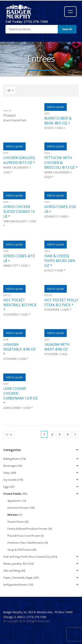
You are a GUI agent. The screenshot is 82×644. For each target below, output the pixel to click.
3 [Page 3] (60, 434)
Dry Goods (10, 480)
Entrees (12, 515)
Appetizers (14, 501)
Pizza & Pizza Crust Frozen (24, 536)
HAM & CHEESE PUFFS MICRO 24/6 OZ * (60, 261)
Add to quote (56, 107)
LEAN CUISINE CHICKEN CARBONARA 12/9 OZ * (20, 396)
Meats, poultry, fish (15, 564)
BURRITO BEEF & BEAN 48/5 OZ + (58, 121)
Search (67, 29)
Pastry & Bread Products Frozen (27, 529)
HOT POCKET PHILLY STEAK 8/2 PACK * (61, 302)
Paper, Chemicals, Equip (18, 578)
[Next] (75, 434)
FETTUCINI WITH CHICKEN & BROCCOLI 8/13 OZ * (61, 163)
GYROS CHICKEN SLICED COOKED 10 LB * (19, 212)
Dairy (6, 473)
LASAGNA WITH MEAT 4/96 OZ (57, 347)
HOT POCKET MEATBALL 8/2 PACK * (20, 305)
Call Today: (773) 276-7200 (27, 21)
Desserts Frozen (18, 508)
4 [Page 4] (68, 434)
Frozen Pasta (16, 522)
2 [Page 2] (52, 434)
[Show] (11, 90)
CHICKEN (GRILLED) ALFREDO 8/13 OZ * (19, 160)
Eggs (6, 487)
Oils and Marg (12, 571)
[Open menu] (70, 12)
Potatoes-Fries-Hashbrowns (25, 543)
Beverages (10, 466)
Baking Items (11, 459)
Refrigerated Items (15, 585)
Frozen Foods (12, 494)
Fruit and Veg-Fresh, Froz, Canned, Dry (27, 557)
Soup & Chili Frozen (19, 550)
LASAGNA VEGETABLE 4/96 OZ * (19, 349)
